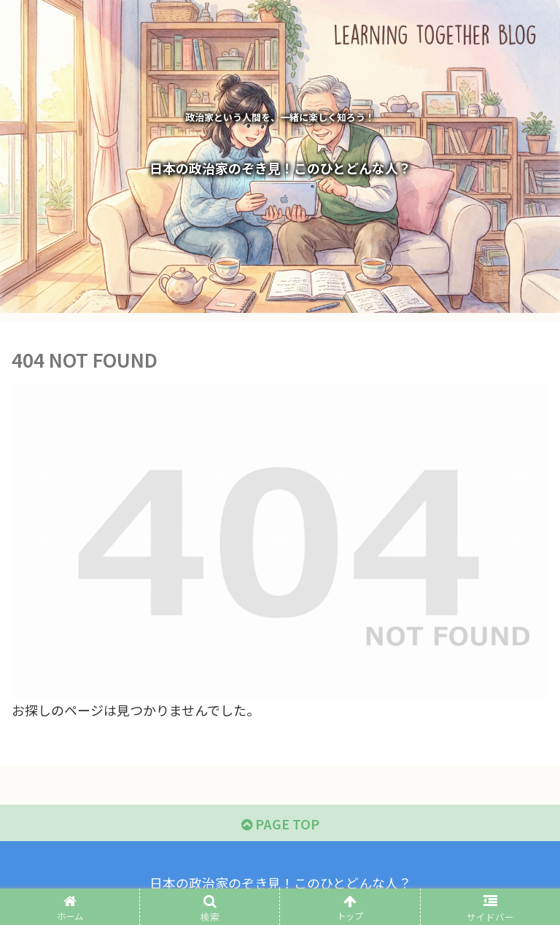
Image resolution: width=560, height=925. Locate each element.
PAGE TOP (280, 824)
